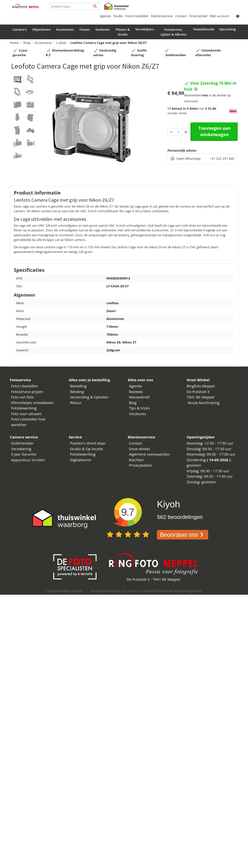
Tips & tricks (139, 408)
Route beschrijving (204, 403)
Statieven (103, 29)
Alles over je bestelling (89, 380)
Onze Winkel (198, 380)
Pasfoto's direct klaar (88, 443)
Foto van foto (22, 397)
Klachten (136, 460)
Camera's (20, 29)
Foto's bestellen (137, 16)
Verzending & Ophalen (89, 397)
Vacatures (137, 414)
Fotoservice (20, 380)
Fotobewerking (24, 408)
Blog (133, 403)
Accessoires (65, 29)
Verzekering (21, 449)
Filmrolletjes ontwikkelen (32, 403)
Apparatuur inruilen (28, 460)
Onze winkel (198, 16)
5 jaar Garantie (24, 454)
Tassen (85, 29)
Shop (27, 43)
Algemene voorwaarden (149, 454)
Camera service (24, 437)
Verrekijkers (145, 29)
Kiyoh (168, 504)
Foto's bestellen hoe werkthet (28, 422)
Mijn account (219, 16)
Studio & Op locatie (86, 449)
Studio (118, 16)
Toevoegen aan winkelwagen (214, 131)
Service (75, 437)
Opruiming (227, 29)
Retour (76, 403)
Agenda (105, 16)
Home (14, 43)
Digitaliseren (81, 460)
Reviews (136, 392)
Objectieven (41, 29)
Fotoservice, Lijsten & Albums (173, 32)
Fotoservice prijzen (27, 392)
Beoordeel (183, 535)
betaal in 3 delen (185, 108)
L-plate (61, 43)
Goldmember (22, 443)
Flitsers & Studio (123, 32)
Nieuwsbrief (139, 397)
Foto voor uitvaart (26, 414)
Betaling (77, 392)
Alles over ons (140, 380)
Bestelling (78, 386)
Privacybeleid (140, 465)
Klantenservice (162, 16)
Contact (181, 16)
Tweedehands (204, 29)
